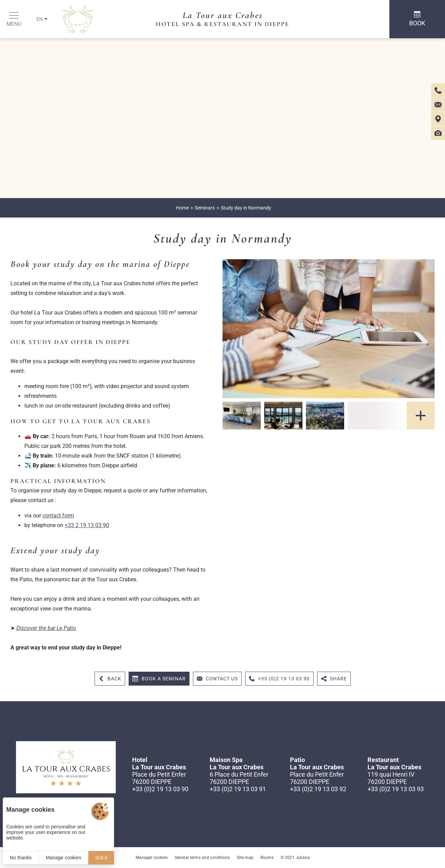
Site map (245, 858)
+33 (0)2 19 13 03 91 (238, 789)
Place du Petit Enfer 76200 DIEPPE (159, 778)
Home (182, 208)
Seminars (205, 208)
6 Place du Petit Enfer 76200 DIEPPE (239, 778)
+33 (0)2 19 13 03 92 (318, 789)
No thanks (21, 858)
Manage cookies (64, 858)
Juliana (303, 858)
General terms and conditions (202, 858)
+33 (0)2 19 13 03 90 (160, 789)
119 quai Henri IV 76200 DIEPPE (391, 778)
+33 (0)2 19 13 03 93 (396, 789)
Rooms (267, 858)
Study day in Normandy (246, 208)
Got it (101, 858)
